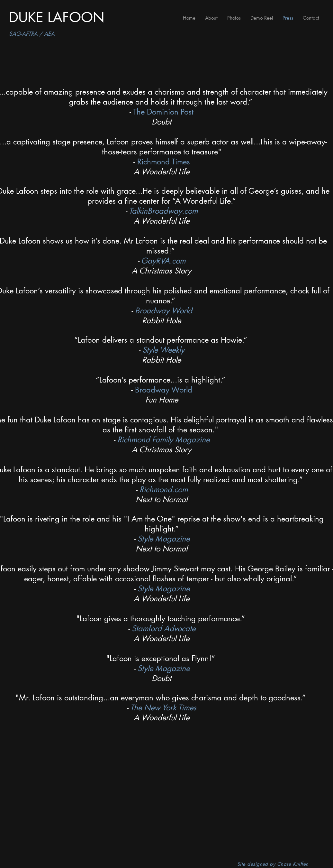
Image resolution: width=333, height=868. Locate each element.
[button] (234, 18)
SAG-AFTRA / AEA (32, 34)
